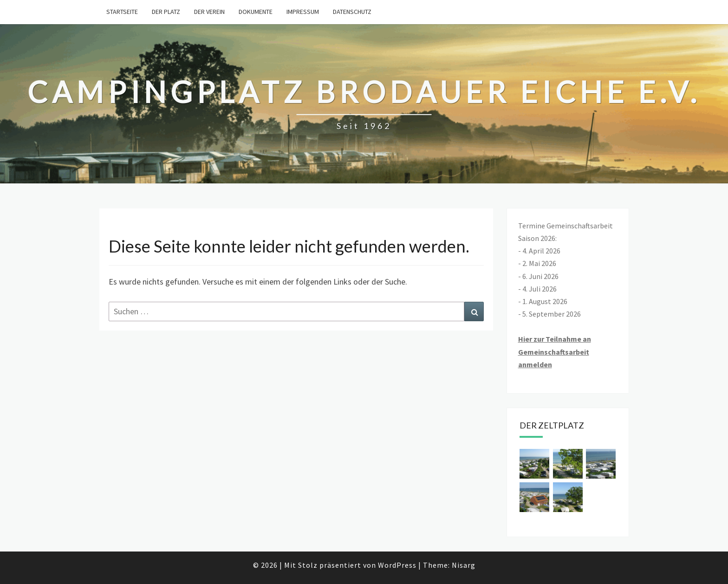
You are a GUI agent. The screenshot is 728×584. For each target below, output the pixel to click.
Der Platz (166, 12)
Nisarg (464, 565)
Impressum (303, 12)
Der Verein (209, 12)
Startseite (122, 12)
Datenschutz (352, 12)
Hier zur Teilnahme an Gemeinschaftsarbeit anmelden (555, 351)
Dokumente (256, 12)
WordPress (397, 565)
